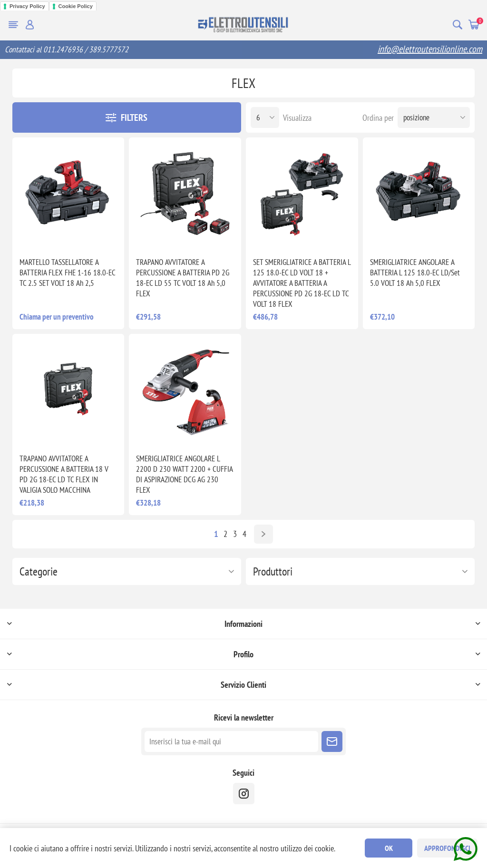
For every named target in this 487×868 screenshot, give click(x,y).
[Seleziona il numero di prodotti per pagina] (265, 117)
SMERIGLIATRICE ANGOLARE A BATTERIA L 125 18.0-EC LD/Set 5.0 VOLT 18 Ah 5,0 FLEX (415, 273)
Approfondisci (447, 848)
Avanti (263, 534)
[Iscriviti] (231, 741)
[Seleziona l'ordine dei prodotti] (434, 117)
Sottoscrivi (332, 741)
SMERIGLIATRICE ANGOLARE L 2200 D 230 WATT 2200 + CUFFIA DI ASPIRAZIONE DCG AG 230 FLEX (184, 474)
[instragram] (244, 794)
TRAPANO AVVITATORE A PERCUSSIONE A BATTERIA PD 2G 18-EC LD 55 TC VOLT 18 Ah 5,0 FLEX (183, 278)
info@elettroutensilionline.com (430, 49)
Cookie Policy (76, 6)
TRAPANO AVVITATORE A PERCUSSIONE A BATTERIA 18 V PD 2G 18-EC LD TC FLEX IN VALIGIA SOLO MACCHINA (64, 474)
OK (389, 848)
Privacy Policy (27, 6)
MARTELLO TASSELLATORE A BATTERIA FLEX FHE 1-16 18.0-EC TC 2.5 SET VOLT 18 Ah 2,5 (67, 273)
